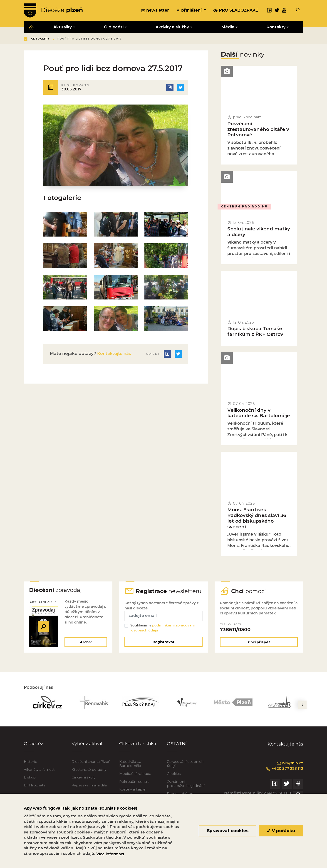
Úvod (51, 39)
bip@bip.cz (289, 771)
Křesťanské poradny (89, 778)
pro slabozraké (236, 11)
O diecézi (34, 752)
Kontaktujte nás (115, 356)
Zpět (31, 39)
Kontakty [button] (276, 28)
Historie (31, 770)
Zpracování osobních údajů (185, 772)
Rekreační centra (134, 790)
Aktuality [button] (63, 28)
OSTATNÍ (177, 752)
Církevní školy (83, 786)
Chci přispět (259, 650)
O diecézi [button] (114, 28)
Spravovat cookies (227, 831)
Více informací (110, 854)
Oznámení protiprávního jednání (186, 792)
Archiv (85, 650)
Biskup (30, 786)
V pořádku (281, 831)
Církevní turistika (138, 752)
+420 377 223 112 (283, 777)
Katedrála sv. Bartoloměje (130, 772)
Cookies (174, 782)
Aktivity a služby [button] (172, 28)
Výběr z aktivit (87, 752)
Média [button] (228, 28)
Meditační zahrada (135, 782)
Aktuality (73, 39)
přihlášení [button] (189, 11)
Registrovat (163, 650)
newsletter (155, 11)
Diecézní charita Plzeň (91, 770)
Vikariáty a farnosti (40, 778)
